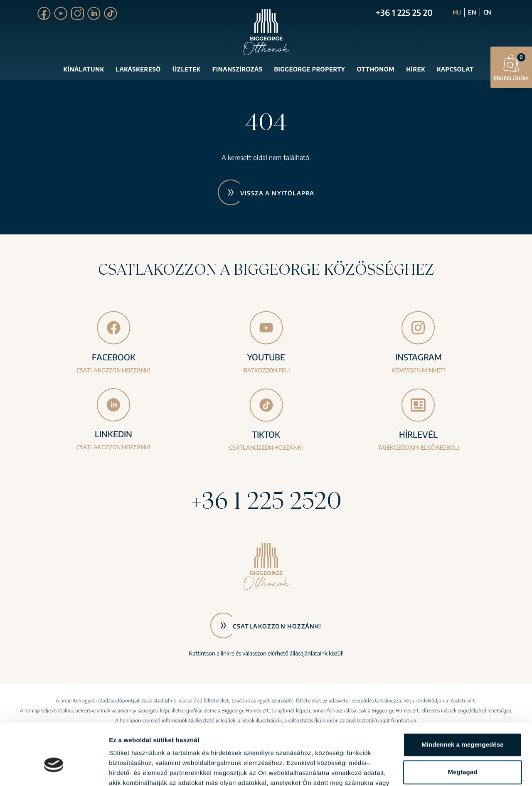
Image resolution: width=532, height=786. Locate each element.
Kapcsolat (455, 69)
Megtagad (463, 726)
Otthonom (376, 69)
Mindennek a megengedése (462, 699)
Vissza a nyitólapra (277, 193)
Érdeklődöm (511, 67)
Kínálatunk (84, 69)
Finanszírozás (238, 69)
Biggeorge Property (309, 69)
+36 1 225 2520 (266, 500)
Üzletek (187, 69)
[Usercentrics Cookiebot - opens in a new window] (54, 770)
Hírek (416, 69)
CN (487, 12)
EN (472, 12)
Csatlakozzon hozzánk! (277, 626)
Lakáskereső (138, 69)
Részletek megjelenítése (145, 770)
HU (457, 12)
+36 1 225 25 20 (404, 12)
